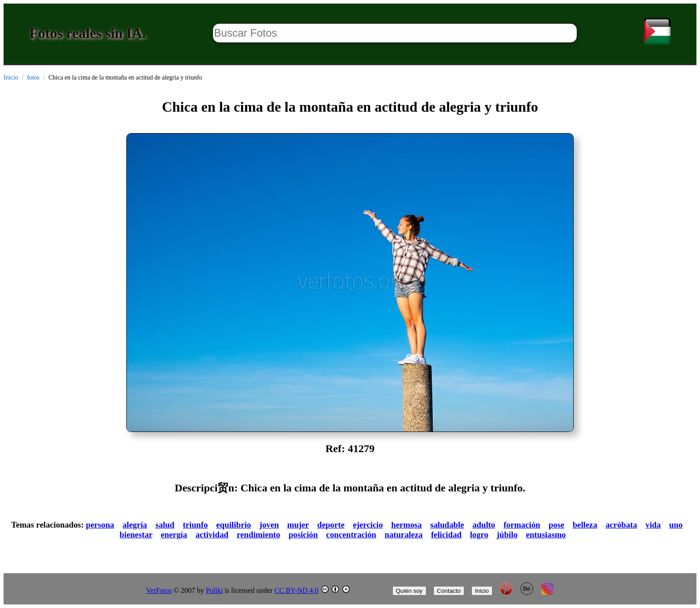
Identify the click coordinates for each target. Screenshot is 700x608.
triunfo (195, 525)
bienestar (136, 535)
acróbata (621, 525)
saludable (447, 525)
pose (556, 525)
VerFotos (159, 590)
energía (174, 535)
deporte (331, 525)
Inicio (11, 78)
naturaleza (403, 535)
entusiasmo (546, 535)
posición (303, 535)
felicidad (446, 535)
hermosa (406, 525)
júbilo (507, 535)
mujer (298, 525)
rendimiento (258, 535)
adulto (484, 525)
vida (653, 525)
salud (165, 525)
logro (479, 535)
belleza (585, 525)
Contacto (449, 591)
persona (100, 525)
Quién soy (409, 591)
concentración (351, 535)
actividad (212, 535)
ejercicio (368, 525)
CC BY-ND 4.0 (296, 590)
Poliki (214, 590)
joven (269, 525)
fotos (33, 78)
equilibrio (233, 525)
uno (676, 525)
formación (522, 525)
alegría (135, 525)
